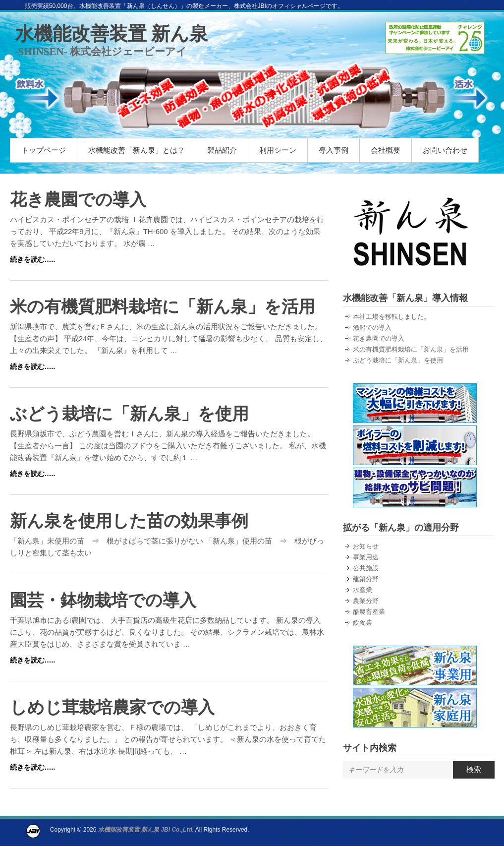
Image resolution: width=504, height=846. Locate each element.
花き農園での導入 (78, 199)
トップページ (44, 150)
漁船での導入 (372, 328)
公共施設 (366, 568)
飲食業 (363, 623)
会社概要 (386, 150)
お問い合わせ (445, 150)
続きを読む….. (33, 259)
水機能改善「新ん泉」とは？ (137, 150)
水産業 (363, 590)
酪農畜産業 (369, 612)
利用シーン (278, 150)
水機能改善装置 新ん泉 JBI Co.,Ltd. (146, 830)
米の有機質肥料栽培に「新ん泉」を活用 (163, 306)
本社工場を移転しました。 (392, 317)
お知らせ (366, 546)
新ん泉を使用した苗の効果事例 (129, 521)
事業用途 (366, 557)
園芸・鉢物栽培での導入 (103, 600)
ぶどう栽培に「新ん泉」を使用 (129, 414)
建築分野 (366, 579)
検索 (474, 769)
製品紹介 (222, 150)
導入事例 (334, 150)
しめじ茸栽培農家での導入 (112, 707)
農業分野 (366, 601)
